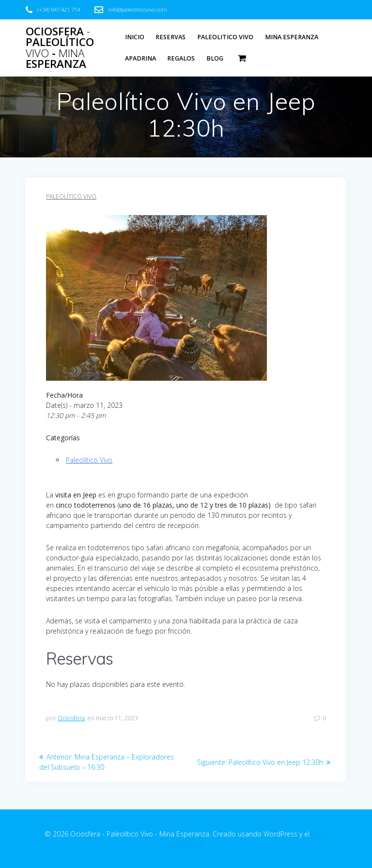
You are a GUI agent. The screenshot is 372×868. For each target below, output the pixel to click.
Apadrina (140, 58)
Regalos (181, 58)
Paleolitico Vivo (225, 37)
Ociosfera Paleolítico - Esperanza (60, 48)
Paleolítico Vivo (71, 196)
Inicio (135, 37)
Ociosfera (71, 718)
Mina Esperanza (292, 37)
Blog (215, 58)
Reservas (170, 37)
